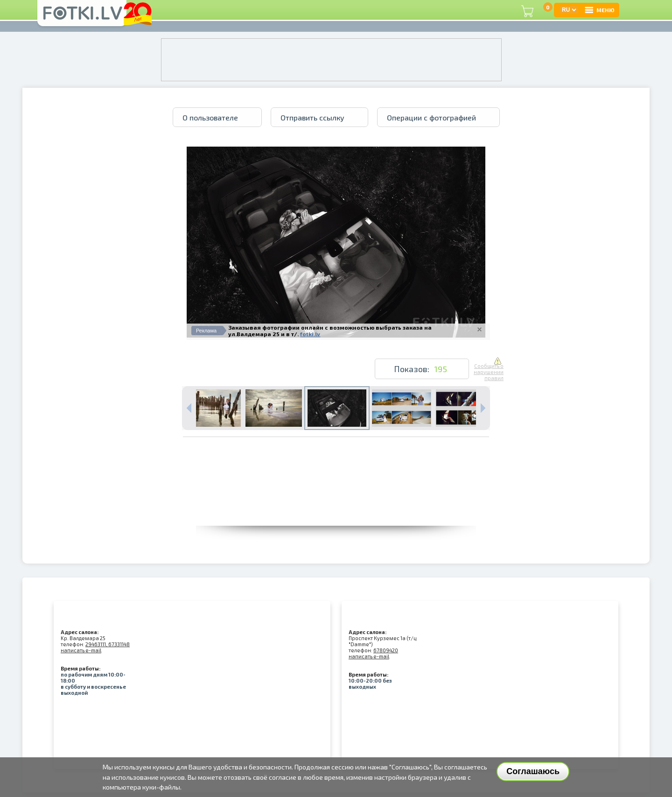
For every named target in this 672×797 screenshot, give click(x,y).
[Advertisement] (336, 505)
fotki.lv (310, 334)
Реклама (206, 331)
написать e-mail (81, 650)
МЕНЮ (599, 10)
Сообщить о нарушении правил (489, 369)
